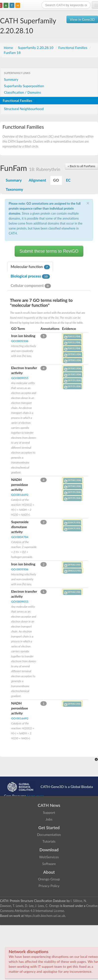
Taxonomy (14, 189)
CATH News (49, 805)
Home (9, 48)
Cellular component (31, 286)
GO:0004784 (20, 537)
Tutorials (49, 841)
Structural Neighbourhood (24, 109)
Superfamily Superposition (24, 86)
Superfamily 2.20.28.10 (36, 48)
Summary (11, 79)
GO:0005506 (20, 341)
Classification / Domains (22, 92)
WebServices (49, 857)
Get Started (49, 828)
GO (56, 180)
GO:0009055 (20, 378)
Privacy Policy (49, 886)
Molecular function (30, 267)
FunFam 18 (12, 53)
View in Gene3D (82, 19)
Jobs (49, 819)
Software (49, 864)
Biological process (30, 276)
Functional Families (73, 48)
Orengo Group (49, 879)
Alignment (37, 180)
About (49, 872)
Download (49, 850)
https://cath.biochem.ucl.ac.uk (45, 916)
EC (68, 180)
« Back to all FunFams (82, 166)
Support (49, 812)
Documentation (49, 835)
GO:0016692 (20, 495)
